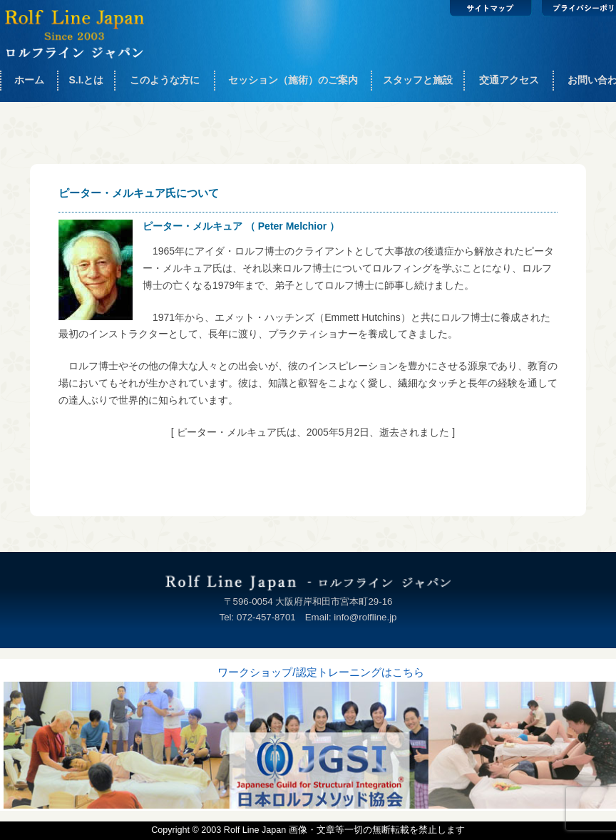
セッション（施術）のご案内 (293, 80)
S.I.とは (86, 80)
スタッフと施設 (418, 80)
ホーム (29, 80)
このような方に (165, 80)
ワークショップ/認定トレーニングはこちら (320, 672)
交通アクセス (509, 80)
